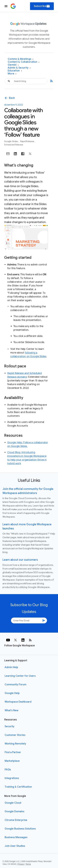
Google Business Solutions (20, 829)
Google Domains (14, 811)
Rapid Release (27, 141)
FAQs (8, 770)
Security (10, 726)
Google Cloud (13, 803)
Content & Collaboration (24, 62)
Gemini (13, 65)
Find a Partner (13, 752)
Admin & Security (19, 68)
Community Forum (15, 685)
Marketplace (12, 761)
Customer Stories (15, 735)
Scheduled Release (14, 145)
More (12, 74)
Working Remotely (15, 744)
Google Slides (11, 141)
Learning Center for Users (20, 676)
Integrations (12, 778)
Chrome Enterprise (16, 820)
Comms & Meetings (21, 59)
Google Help (12, 693)
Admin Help (11, 667)
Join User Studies (15, 846)
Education (15, 71)
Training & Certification (18, 787)
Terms (28, 864)
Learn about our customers (20, 560)
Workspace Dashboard (18, 702)
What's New (12, 710)
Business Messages (16, 837)
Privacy (21, 864)
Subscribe (42, 6)
